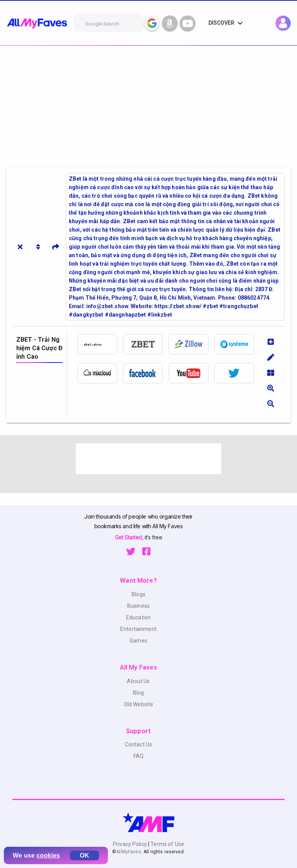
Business (138, 606)
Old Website (139, 704)
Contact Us (138, 744)
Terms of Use (167, 844)
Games (138, 641)
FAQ (138, 756)
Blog (139, 693)
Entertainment (138, 629)
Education (138, 617)
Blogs (138, 594)
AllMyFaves (128, 852)
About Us (138, 681)
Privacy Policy (131, 844)
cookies (48, 855)
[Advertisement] (148, 103)
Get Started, (130, 537)
